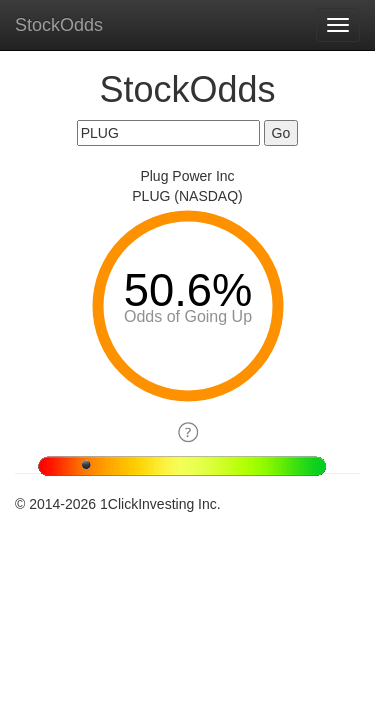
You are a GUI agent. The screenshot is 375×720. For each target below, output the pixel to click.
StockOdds (59, 25)
